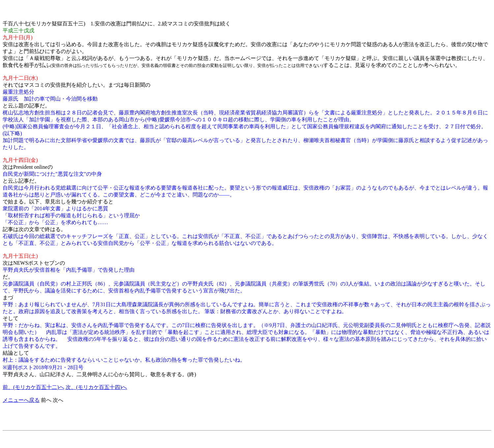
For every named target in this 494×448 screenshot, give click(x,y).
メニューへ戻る (21, 400)
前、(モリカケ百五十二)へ (33, 387)
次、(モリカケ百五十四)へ (96, 387)
